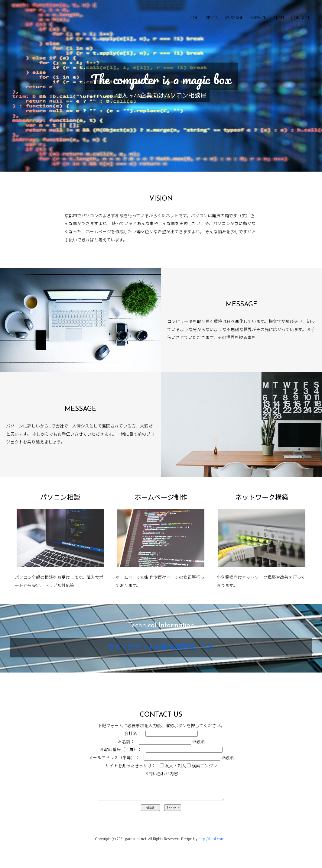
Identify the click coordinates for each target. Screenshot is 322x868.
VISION (212, 18)
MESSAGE (234, 18)
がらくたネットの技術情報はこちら (161, 648)
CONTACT (300, 18)
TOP (194, 18)
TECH (279, 18)
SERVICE (258, 18)
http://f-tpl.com (211, 843)
